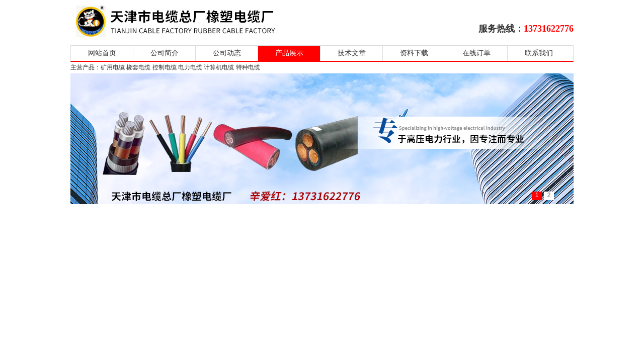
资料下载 (414, 53)
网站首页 (102, 53)
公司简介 (165, 53)
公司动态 (227, 53)
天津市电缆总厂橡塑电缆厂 (187, 21)
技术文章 (352, 53)
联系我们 (539, 53)
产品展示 (289, 53)
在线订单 (476, 53)
